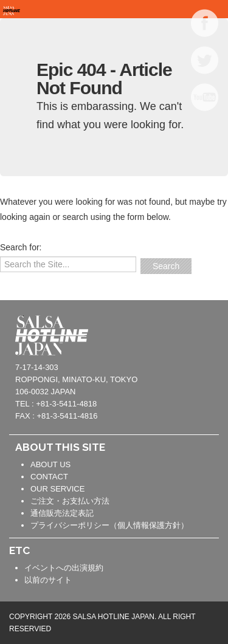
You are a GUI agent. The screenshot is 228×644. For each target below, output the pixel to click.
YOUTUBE (205, 97)
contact (201, 334)
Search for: (21, 247)
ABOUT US (50, 464)
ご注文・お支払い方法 (70, 501)
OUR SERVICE (57, 489)
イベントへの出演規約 (64, 568)
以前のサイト (48, 580)
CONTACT (49, 477)
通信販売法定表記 (62, 513)
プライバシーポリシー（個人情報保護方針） (109, 525)
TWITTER (205, 60)
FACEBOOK (205, 23)
